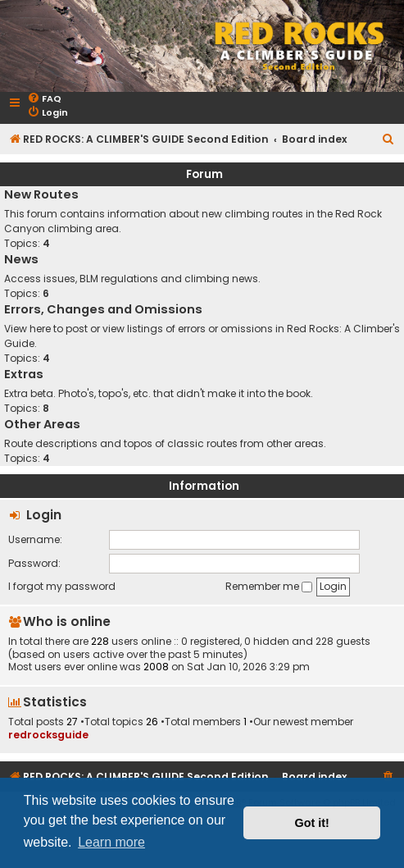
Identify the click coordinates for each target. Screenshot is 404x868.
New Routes (41, 194)
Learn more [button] (111, 842)
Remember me (269, 586)
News (21, 259)
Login (44, 515)
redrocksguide (48, 735)
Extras (24, 374)
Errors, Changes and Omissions (103, 309)
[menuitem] (44, 99)
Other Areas (42, 424)
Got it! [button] (312, 823)
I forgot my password (62, 586)
